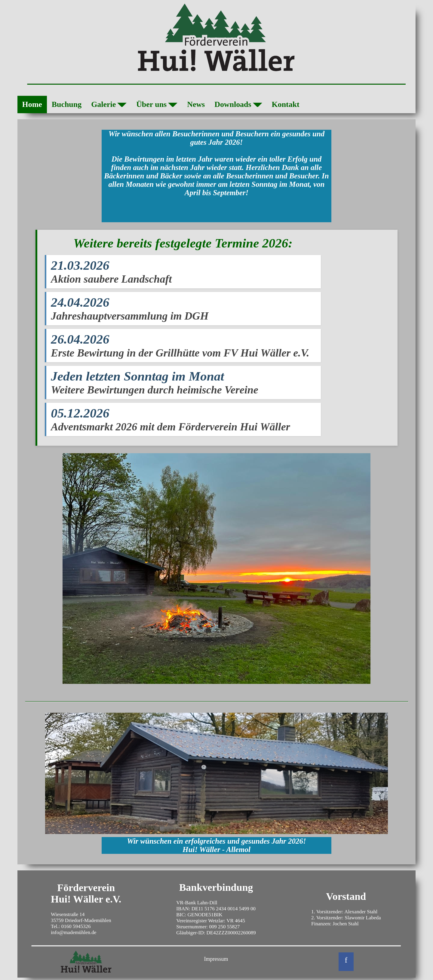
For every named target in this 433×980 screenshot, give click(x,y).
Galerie (109, 106)
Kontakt (286, 104)
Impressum (216, 959)
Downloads (238, 106)
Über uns (157, 106)
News (196, 104)
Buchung (67, 104)
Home (32, 104)
